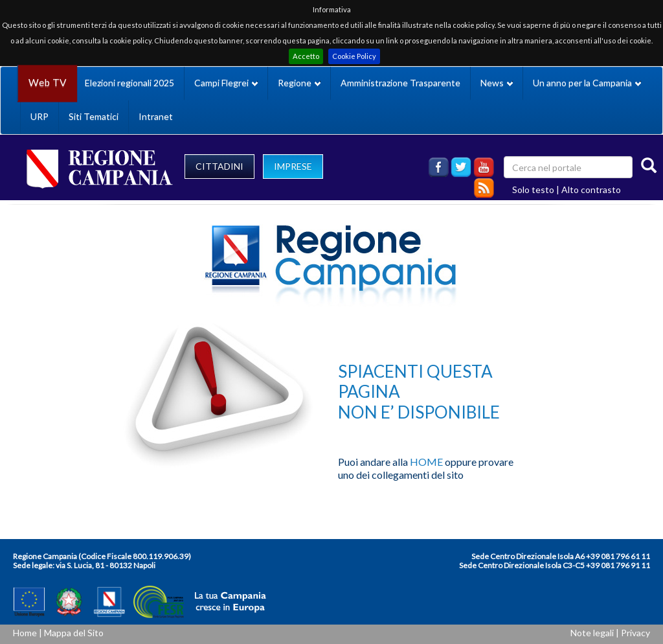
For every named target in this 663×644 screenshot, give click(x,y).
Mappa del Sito (74, 633)
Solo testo (533, 190)
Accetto (306, 56)
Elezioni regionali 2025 (129, 83)
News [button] (497, 83)
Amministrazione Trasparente (400, 83)
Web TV (47, 83)
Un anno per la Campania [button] (587, 83)
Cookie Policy (354, 56)
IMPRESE (293, 166)
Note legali (592, 633)
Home (25, 633)
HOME (426, 462)
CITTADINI (219, 166)
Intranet (156, 116)
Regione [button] (299, 83)
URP (39, 116)
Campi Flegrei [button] (226, 83)
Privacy (635, 633)
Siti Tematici (94, 116)
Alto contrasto (591, 190)
